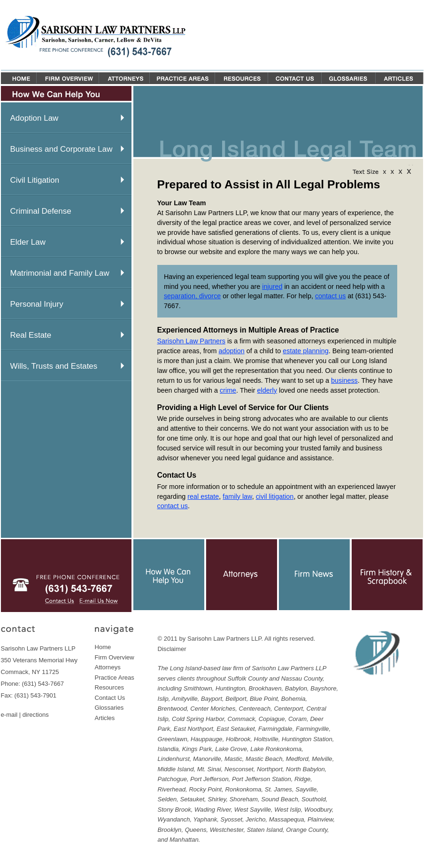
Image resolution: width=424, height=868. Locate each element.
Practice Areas (115, 678)
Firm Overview (115, 657)
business (344, 380)
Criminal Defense (41, 211)
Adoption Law (35, 118)
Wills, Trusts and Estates (54, 366)
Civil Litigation (35, 180)
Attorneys (108, 667)
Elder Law (28, 242)
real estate (203, 496)
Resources (110, 687)
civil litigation (275, 496)
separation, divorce (192, 296)
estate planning (306, 351)
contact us (331, 296)
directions (36, 715)
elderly (267, 390)
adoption (232, 351)
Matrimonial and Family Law (60, 273)
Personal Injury (37, 304)
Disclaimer (172, 649)
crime (228, 390)
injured (272, 287)
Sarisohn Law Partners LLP (224, 639)
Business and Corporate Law (62, 149)
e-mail (9, 715)
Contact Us (110, 698)
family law (237, 496)
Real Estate (31, 335)
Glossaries (109, 708)
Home (103, 647)
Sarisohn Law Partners (191, 341)
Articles (105, 718)
